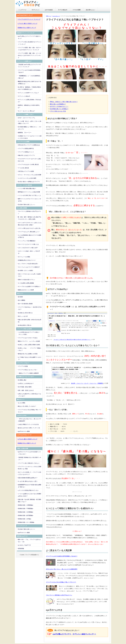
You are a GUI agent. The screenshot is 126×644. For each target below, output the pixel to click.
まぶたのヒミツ (56, 16)
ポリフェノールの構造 (24, 257)
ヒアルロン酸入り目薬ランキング (27, 23)
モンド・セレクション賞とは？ (26, 111)
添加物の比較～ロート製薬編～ (26, 522)
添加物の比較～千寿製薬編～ (26, 508)
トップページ (22, 10)
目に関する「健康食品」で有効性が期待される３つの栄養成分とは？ (29, 88)
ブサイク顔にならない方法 (58, 111)
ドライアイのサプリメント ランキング (29, 19)
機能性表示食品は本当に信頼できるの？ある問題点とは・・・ (29, 83)
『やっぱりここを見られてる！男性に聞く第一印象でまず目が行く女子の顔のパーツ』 (72, 340)
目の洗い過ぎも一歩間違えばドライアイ (29, 182)
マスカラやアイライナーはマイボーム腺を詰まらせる (29, 160)
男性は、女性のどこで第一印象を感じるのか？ (64, 102)
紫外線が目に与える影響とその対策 (28, 354)
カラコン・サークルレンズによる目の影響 (29, 175)
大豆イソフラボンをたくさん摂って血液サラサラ (29, 275)
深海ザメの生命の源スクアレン (26, 280)
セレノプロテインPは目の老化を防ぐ (28, 264)
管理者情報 (21, 549)
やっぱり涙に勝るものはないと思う (28, 481)
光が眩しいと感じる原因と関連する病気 (29, 345)
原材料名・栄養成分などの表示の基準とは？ (29, 106)
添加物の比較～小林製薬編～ (26, 505)
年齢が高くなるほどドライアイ (26, 155)
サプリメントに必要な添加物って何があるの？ (29, 101)
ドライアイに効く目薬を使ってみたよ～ (29, 463)
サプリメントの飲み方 (24, 96)
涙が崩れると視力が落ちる (25, 313)
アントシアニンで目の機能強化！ (27, 241)
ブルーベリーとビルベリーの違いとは (28, 244)
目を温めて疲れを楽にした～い (26, 204)
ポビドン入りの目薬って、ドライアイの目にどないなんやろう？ (29, 473)
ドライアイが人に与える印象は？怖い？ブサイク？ (61, 582)
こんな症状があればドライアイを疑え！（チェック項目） (29, 333)
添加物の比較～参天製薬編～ (26, 515)
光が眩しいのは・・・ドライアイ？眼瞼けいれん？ (29, 349)
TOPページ (49, 16)
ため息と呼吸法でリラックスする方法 (28, 424)
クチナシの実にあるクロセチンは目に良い (29, 228)
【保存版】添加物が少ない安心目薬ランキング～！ (29, 459)
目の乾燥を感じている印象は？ (59, 109)
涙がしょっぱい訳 (23, 316)
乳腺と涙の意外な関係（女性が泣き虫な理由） (29, 321)
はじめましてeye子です (24, 545)
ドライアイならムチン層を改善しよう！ (29, 232)
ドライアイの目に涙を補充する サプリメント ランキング (30, 43)
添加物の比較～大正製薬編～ (26, 512)
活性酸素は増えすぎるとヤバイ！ (27, 260)
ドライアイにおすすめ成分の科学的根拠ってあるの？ (62, 556)
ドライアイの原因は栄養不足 (26, 148)
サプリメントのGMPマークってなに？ (28, 93)
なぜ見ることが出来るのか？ (26, 383)
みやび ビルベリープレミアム (26, 118)
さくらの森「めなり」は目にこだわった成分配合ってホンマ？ (29, 122)
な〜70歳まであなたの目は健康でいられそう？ (30, 358)
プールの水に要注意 (23, 168)
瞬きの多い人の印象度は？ (58, 104)
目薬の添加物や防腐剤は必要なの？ (28, 478)
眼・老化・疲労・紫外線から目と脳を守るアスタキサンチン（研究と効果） (29, 218)
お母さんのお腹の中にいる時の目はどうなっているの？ (29, 395)
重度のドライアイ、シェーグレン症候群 (29, 341)
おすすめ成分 (49, 10)
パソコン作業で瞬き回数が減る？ (27, 189)
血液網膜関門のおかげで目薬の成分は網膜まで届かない (29, 486)
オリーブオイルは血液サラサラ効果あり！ (29, 286)
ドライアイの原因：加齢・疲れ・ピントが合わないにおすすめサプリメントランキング (29, 55)
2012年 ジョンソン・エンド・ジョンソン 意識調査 (87, 383)
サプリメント (36, 10)
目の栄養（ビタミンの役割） (26, 270)
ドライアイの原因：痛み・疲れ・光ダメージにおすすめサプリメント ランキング (29, 49)
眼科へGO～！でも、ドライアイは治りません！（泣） (29, 541)
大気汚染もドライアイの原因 (26, 171)
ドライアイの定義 (23, 366)
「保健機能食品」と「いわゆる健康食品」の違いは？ (29, 77)
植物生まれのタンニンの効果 (26, 290)
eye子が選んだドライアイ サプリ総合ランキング (29, 37)
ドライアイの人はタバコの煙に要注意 (28, 164)
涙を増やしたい (90, 10)
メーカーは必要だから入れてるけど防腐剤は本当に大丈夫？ (29, 495)
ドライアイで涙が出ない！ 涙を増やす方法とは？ (30, 308)
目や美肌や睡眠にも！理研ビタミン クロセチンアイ (29, 128)
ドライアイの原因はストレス (26, 152)
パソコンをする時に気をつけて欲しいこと (29, 195)
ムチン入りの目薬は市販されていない (28, 490)
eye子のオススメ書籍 (24, 431)
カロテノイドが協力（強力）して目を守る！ (29, 252)
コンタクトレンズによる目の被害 (27, 178)
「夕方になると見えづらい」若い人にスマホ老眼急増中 (29, 420)
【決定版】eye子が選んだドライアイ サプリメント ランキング (29, 66)
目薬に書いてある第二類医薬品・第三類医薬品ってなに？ (29, 501)
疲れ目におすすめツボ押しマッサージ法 (29, 428)
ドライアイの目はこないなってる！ (28, 370)
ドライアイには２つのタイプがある (28, 338)
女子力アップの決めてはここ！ (59, 106)
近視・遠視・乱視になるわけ (26, 390)
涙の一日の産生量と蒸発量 (25, 304)
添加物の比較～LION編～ (25, 519)
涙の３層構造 (22, 300)
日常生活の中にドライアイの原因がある (29, 145)
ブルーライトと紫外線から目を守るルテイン (59, 595)
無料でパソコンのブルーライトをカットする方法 (29, 200)
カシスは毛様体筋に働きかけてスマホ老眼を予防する (29, 236)
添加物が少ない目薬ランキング (27, 28)
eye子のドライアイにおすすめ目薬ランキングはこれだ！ (29, 453)
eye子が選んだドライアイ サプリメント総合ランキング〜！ (74, 634)
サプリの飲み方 (63, 10)
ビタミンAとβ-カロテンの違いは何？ (28, 248)
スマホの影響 (77, 10)
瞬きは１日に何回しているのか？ (27, 406)
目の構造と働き (22, 380)
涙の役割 (20, 297)
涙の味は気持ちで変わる (25, 325)
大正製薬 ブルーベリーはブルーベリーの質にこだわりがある (30, 137)
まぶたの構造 (22, 403)
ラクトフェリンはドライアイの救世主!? (29, 267)
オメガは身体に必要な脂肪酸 (26, 283)
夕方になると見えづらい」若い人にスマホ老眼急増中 (62, 569)
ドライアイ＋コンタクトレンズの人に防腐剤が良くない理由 (29, 468)
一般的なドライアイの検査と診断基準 (28, 373)
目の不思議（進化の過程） (25, 387)
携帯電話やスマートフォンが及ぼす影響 (29, 192)
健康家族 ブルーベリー (25, 133)
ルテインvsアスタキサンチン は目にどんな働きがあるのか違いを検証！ (30, 224)
